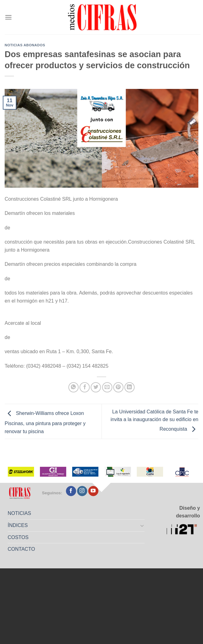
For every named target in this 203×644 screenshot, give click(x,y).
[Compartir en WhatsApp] (73, 387)
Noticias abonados (25, 45)
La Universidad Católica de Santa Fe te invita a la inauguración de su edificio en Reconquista (154, 420)
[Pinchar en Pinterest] (118, 387)
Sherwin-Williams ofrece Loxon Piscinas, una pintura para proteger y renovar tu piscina (45, 422)
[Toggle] (142, 525)
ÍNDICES (18, 525)
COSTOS (18, 537)
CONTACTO (21, 549)
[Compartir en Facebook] (85, 387)
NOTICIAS (19, 513)
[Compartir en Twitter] (96, 387)
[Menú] (8, 17)
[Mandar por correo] (107, 387)
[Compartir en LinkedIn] (130, 387)
